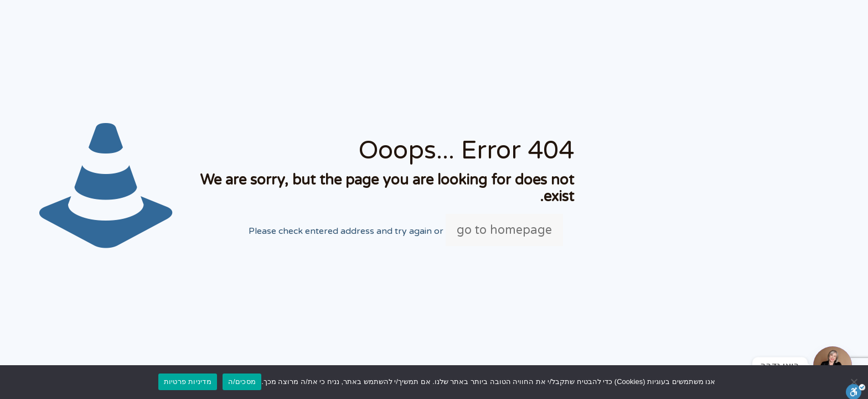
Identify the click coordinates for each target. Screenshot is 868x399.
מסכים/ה (242, 382)
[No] (854, 382)
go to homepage (504, 230)
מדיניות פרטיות (188, 382)
